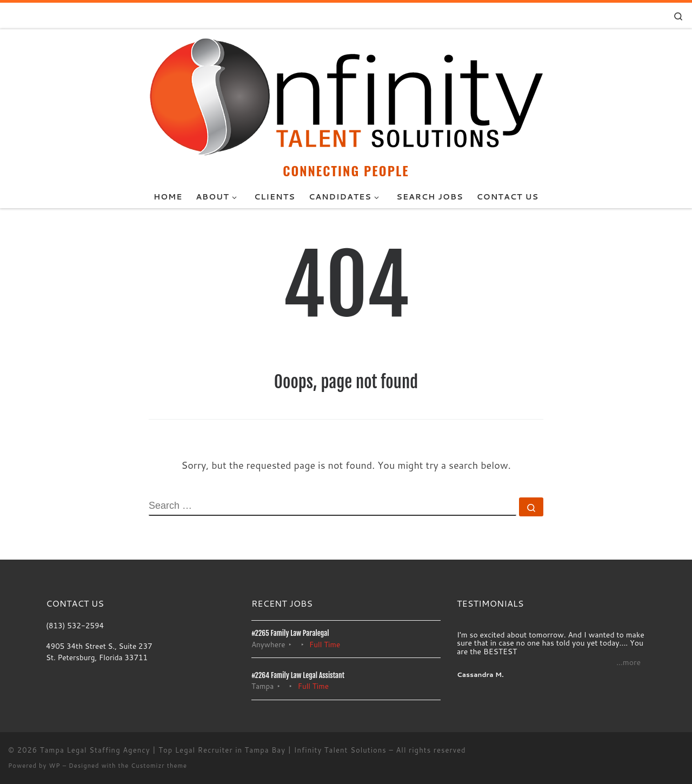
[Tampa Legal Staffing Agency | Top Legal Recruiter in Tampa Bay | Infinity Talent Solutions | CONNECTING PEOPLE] (346, 95)
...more (628, 663)
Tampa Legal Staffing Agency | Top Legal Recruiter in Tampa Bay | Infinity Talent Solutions (213, 750)
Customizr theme (159, 766)
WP (54, 766)
